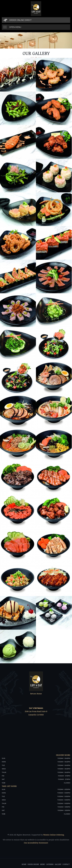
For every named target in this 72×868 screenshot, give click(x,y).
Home (24, 864)
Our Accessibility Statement (36, 843)
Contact (66, 864)
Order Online (33, 864)
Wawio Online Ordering (54, 835)
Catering (50, 864)
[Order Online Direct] (36, 20)
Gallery (58, 864)
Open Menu (15, 27)
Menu (42, 864)
